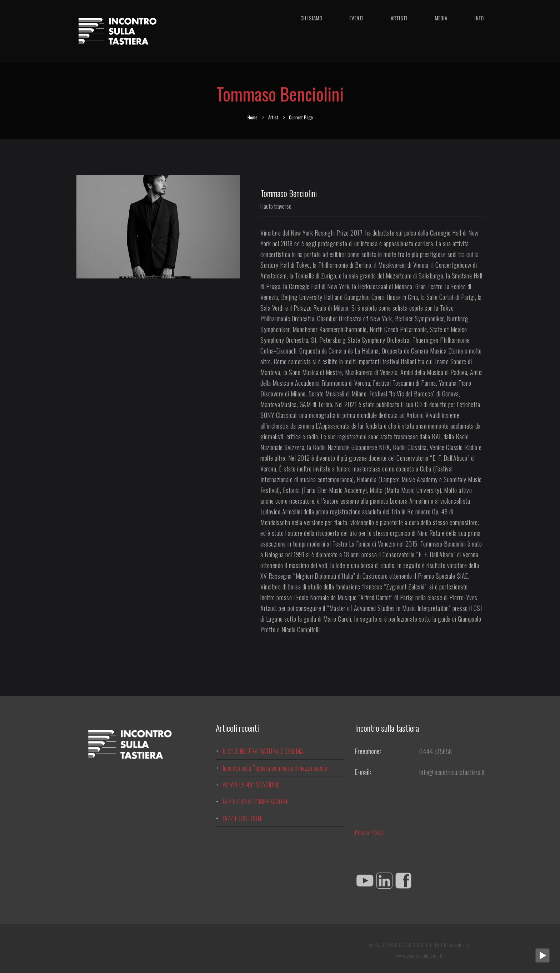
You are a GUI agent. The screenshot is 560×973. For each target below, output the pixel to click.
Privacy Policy (369, 832)
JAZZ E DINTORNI (242, 818)
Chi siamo (311, 18)
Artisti (399, 18)
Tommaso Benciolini (289, 193)
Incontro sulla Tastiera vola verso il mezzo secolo (275, 768)
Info (479, 18)
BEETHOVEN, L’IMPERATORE (256, 801)
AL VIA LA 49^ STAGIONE (251, 785)
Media (441, 18)
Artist (273, 117)
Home (252, 117)
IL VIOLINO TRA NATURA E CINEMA (263, 751)
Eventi (356, 18)
